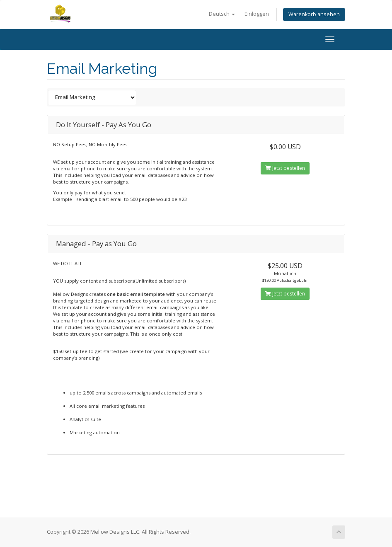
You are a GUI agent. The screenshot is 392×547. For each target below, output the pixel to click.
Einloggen (257, 14)
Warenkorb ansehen (314, 14)
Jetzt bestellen (285, 168)
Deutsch (222, 14)
